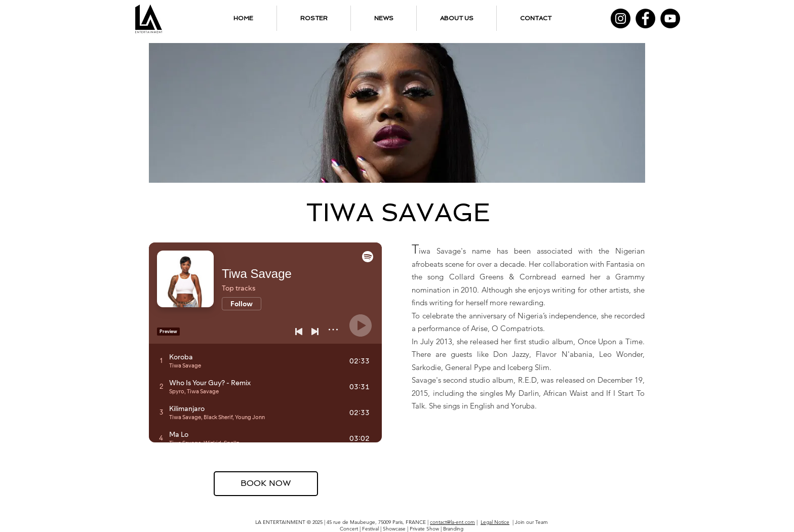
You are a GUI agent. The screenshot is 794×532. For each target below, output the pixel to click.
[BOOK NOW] (266, 484)
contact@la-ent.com (452, 522)
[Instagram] (621, 18)
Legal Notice (495, 522)
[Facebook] (645, 18)
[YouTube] (670, 18)
